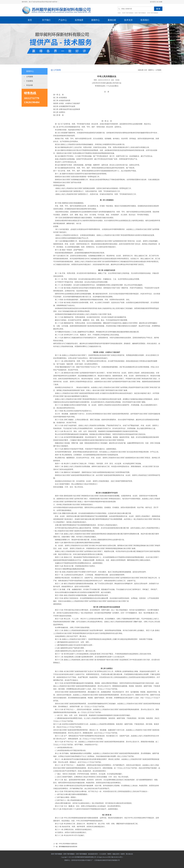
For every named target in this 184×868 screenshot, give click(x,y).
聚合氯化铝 (129, 854)
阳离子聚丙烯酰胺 (128, 13)
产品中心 (63, 20)
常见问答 (30, 85)
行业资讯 (30, 81)
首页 (30, 20)
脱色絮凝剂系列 (93, 854)
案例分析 (112, 20)
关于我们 (46, 20)
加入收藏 (159, 2)
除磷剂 (123, 854)
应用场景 (79, 20)
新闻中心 (96, 20)
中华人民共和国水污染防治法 (68, 844)
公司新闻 (30, 77)
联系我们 (145, 20)
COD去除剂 (103, 854)
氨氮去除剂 (116, 854)
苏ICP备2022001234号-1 (116, 857)
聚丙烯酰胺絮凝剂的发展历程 (68, 847)
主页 (146, 70)
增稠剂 (109, 854)
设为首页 (153, 2)
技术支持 (128, 20)
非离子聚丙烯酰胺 (153, 13)
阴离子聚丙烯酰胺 (140, 13)
